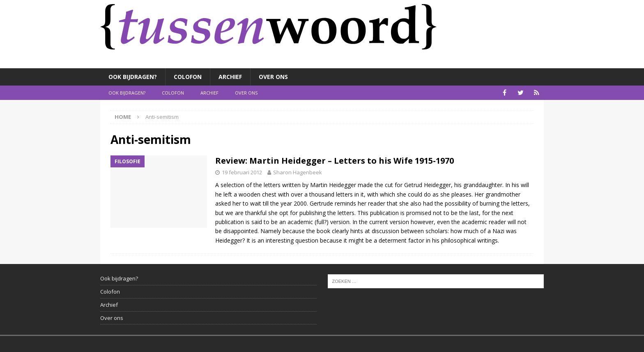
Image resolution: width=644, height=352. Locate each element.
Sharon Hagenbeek (298, 172)
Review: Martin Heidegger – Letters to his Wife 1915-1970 (335, 161)
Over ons (273, 77)
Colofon (188, 77)
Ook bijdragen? (133, 77)
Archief (230, 77)
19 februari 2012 (242, 172)
